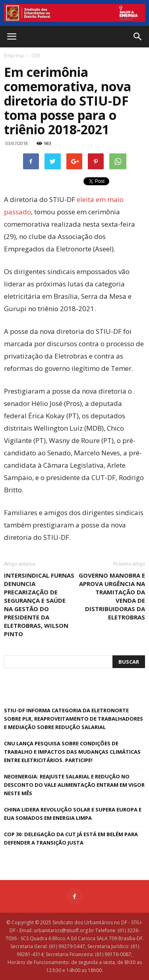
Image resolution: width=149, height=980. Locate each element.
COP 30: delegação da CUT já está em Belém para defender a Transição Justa (71, 838)
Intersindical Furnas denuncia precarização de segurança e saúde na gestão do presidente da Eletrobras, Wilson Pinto (39, 605)
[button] (138, 37)
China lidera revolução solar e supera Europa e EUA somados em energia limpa (73, 814)
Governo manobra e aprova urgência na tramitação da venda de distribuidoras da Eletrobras (112, 596)
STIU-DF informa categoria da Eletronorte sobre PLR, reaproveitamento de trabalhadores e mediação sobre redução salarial (74, 719)
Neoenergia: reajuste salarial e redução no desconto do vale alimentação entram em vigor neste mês (74, 785)
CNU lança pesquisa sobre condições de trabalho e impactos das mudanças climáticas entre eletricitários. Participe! (72, 752)
